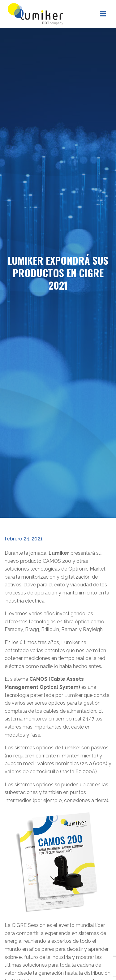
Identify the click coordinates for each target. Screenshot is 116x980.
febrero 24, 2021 (24, 539)
